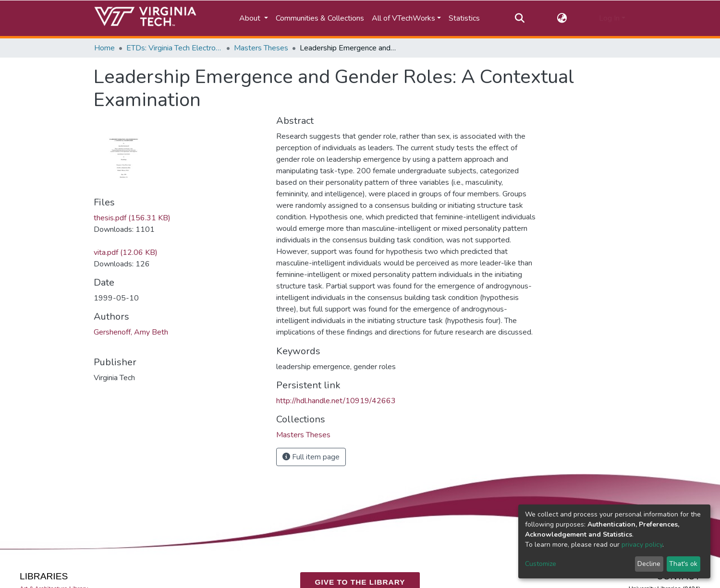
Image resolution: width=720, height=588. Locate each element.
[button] (562, 18)
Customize (541, 564)
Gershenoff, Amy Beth (131, 332)
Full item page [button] (311, 457)
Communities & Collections (320, 18)
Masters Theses (261, 48)
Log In (609, 18)
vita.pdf (126, 252)
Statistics (464, 18)
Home (104, 48)
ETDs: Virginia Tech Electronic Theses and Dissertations (174, 48)
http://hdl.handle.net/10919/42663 (336, 401)
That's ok (683, 564)
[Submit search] (520, 18)
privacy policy (642, 545)
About (251, 18)
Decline (649, 564)
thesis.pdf (132, 218)
